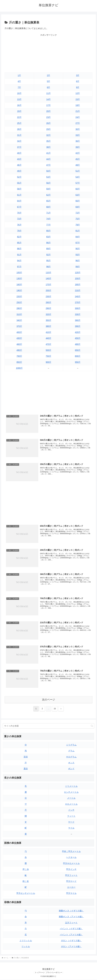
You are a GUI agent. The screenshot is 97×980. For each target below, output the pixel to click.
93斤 (78, 255)
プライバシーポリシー (55, 973)
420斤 (78, 332)
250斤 (19, 302)
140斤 (48, 279)
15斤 (78, 99)
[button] (92, 726)
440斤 (48, 338)
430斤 (19, 338)
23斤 (48, 117)
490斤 (19, 350)
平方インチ (71, 870)
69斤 (78, 207)
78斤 (78, 225)
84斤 (78, 237)
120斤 (78, 273)
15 (55, 709)
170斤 (48, 285)
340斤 (19, 320)
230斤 (48, 297)
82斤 (19, 237)
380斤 (48, 326)
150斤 (78, 279)
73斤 (19, 219)
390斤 (78, 326)
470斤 (48, 344)
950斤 (78, 362)
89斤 (48, 249)
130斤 (19, 279)
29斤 (48, 129)
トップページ (39, 973)
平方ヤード (71, 882)
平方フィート (71, 876)
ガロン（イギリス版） (71, 941)
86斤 (48, 243)
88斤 (19, 249)
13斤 (19, 99)
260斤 (48, 302)
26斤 (48, 123)
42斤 (78, 153)
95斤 (48, 261)
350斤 (48, 320)
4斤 (19, 81)
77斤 (48, 225)
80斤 (48, 231)
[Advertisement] (48, 53)
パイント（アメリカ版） (71, 935)
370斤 (19, 326)
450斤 (78, 338)
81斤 (78, 231)
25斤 (19, 123)
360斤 (78, 320)
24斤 (78, 117)
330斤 (78, 314)
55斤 (19, 183)
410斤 (48, 332)
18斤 (78, 105)
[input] (49, 726)
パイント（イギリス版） (71, 929)
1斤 (19, 75)
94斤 (19, 261)
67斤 (19, 207)
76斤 (19, 225)
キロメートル (71, 804)
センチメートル (71, 793)
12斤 (78, 93)
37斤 (19, 147)
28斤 (19, 129)
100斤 (19, 273)
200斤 (48, 290)
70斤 (19, 213)
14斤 (48, 99)
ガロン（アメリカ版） (71, 947)
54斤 (78, 177)
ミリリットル (26, 941)
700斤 (19, 356)
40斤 (19, 153)
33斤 (78, 135)
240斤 (78, 297)
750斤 (48, 356)
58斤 (19, 189)
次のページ (49, 700)
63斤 (78, 195)
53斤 (48, 177)
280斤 (19, 308)
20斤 (48, 111)
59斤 (48, 189)
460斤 (19, 344)
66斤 (78, 201)
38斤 (48, 147)
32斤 (48, 135)
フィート (71, 816)
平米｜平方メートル (71, 852)
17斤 (48, 105)
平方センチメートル (26, 894)
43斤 (19, 159)
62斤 (48, 195)
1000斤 (19, 368)
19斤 (19, 111)
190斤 (19, 290)
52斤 (19, 177)
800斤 (78, 356)
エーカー (71, 888)
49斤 (19, 171)
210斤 (78, 290)
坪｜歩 (26, 870)
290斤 (48, 308)
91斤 (19, 255)
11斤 (48, 93)
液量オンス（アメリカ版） (71, 917)
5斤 (48, 81)
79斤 (19, 231)
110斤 (48, 273)
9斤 (78, 87)
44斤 (48, 159)
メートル (71, 799)
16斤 (19, 105)
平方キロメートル (71, 864)
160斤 (19, 285)
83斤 (48, 237)
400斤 (19, 332)
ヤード (71, 822)
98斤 (48, 267)
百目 (26, 757)
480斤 (78, 344)
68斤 (48, 207)
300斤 (78, 308)
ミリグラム (71, 745)
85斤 (19, 243)
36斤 (78, 141)
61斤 (19, 195)
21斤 (78, 111)
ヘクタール (71, 858)
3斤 (78, 75)
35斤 (48, 141)
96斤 (78, 261)
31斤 (19, 135)
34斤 (19, 141)
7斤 (19, 87)
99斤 (78, 267)
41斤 (48, 153)
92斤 (48, 255)
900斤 (48, 362)
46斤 (19, 165)
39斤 (78, 147)
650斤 (78, 350)
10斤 (19, 93)
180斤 (78, 285)
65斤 (48, 201)
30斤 (78, 129)
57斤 (78, 183)
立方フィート (71, 923)
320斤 (48, 314)
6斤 (78, 81)
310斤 (19, 314)
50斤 (48, 171)
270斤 (78, 302)
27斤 (78, 123)
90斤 (78, 249)
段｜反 (26, 882)
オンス (71, 763)
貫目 (26, 769)
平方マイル (71, 894)
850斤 (19, 362)
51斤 (78, 171)
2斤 (48, 75)
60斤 (78, 189)
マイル (71, 828)
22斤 (19, 117)
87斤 (78, 243)
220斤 (19, 297)
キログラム (71, 757)
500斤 (48, 350)
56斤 (48, 183)
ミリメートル (71, 787)
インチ (71, 810)
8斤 (48, 87)
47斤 (48, 165)
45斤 (78, 159)
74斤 (48, 219)
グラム (71, 751)
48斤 (78, 165)
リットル (26, 947)
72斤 (78, 213)
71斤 (48, 213)
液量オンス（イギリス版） (71, 911)
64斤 (19, 201)
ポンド (71, 769)
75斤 (78, 219)
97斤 (19, 267)
